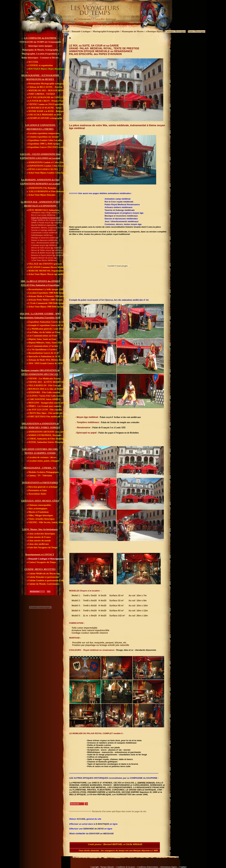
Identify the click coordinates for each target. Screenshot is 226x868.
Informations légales (169, 867)
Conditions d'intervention (148, 867)
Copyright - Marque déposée (102, 867)
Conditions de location (126, 867)
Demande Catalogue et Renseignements (46, 559)
